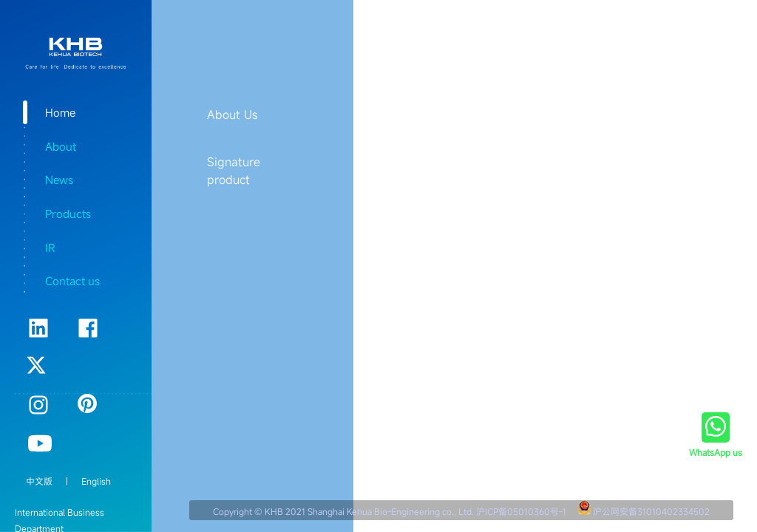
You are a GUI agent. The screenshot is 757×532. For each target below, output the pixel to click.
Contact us (72, 281)
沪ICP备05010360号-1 (521, 511)
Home (60, 112)
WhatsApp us (716, 452)
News (59, 180)
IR (50, 248)
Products (68, 214)
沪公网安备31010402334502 (651, 511)
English (96, 481)
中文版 (39, 481)
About (61, 146)
